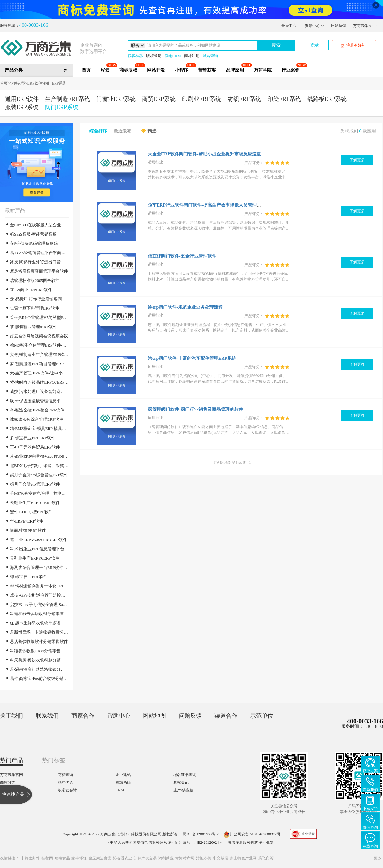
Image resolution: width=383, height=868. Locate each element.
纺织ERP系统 (244, 99)
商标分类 (8, 782)
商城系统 (123, 782)
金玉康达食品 (100, 858)
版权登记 (154, 56)
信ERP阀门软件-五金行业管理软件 (182, 256)
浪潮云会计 (67, 790)
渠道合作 (226, 716)
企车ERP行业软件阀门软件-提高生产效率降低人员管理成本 (207, 205)
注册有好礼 (353, 45)
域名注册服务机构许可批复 (251, 842)
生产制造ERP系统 (68, 99)
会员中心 (289, 26)
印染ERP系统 (284, 99)
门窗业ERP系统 (116, 99)
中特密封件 (30, 858)
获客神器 (135, 56)
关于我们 (11, 716)
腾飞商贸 (266, 858)
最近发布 (123, 131)
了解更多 (357, 160)
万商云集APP (366, 26)
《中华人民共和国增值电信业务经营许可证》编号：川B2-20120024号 (164, 842)
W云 (105, 70)
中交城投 (221, 858)
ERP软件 (35, 83)
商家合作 (83, 716)
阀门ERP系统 (55, 83)
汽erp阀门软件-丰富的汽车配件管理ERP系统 (192, 358)
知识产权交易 (145, 858)
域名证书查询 (185, 775)
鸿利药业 (166, 858)
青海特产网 (185, 858)
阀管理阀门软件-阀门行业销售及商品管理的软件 (195, 409)
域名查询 (210, 56)
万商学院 (263, 70)
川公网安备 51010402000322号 (252, 834)
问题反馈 (339, 26)
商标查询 (65, 775)
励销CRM (173, 56)
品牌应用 (235, 70)
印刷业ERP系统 (202, 99)
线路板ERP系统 (327, 99)
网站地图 (154, 716)
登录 (314, 45)
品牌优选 (65, 782)
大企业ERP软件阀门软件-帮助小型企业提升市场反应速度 (204, 154)
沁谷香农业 (123, 858)
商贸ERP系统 (159, 99)
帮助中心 (119, 716)
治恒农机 (204, 858)
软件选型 (18, 83)
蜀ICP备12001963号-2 (201, 834)
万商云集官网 (11, 775)
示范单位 (262, 716)
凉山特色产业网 (243, 858)
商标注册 (192, 56)
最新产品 (15, 210)
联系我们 (47, 716)
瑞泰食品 (62, 858)
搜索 (276, 45)
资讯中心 (315, 26)
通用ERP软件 (22, 99)
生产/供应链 (183, 790)
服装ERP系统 (22, 107)
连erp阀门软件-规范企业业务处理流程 (185, 307)
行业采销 (290, 70)
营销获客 (207, 70)
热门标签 (54, 760)
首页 (86, 70)
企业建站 (123, 775)
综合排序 (98, 131)
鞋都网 (47, 858)
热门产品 (11, 760)
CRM (120, 790)
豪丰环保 (79, 858)
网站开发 (156, 70)
